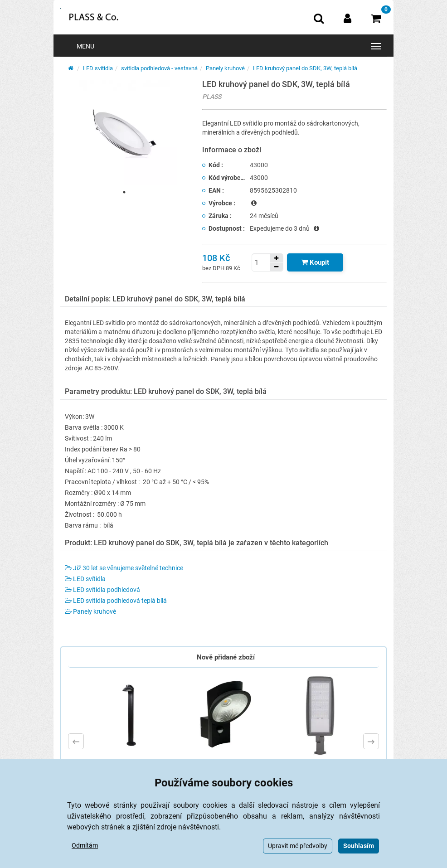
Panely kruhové (225, 68)
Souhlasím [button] (359, 846)
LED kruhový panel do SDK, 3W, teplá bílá (305, 68)
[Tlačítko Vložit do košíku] (315, 262)
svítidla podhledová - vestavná (159, 68)
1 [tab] (124, 192)
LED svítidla (98, 68)
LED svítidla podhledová (102, 590)
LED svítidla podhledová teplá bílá (116, 601)
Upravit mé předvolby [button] (298, 846)
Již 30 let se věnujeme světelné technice (124, 568)
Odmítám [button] (85, 845)
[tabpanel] (124, 133)
